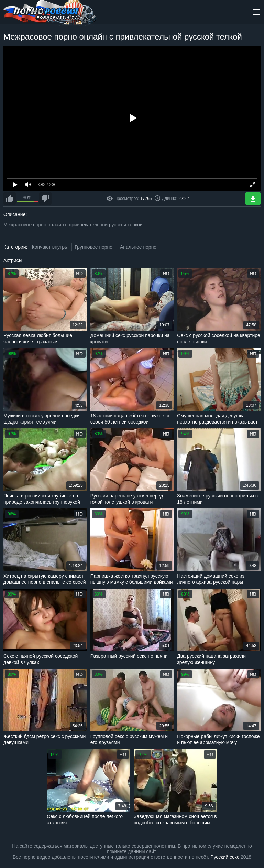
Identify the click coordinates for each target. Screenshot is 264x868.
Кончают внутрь (49, 247)
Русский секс (225, 857)
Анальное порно (138, 247)
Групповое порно (93, 247)
